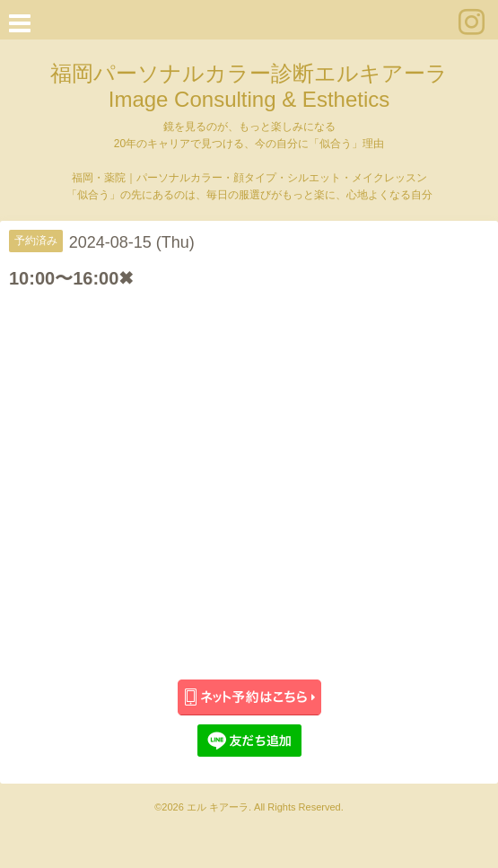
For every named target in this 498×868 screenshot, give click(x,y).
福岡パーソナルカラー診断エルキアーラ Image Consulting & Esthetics (249, 86)
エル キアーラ (218, 807)
